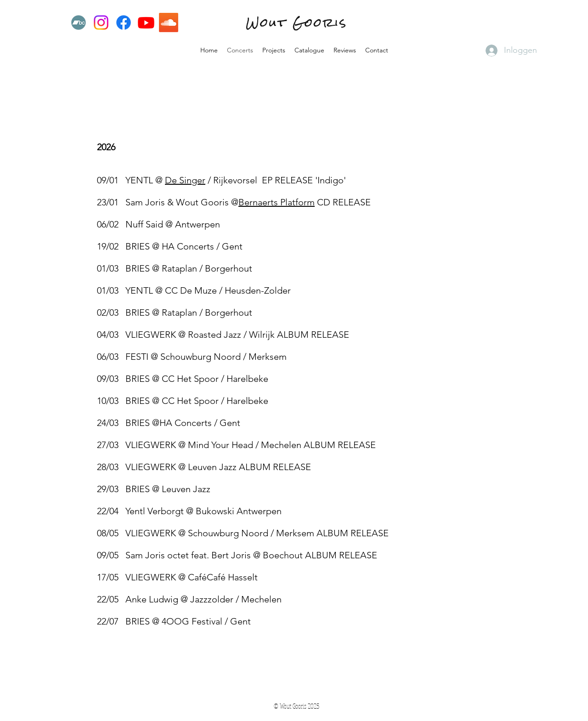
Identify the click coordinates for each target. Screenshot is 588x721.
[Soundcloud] (169, 23)
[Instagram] (101, 23)
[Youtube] (146, 23)
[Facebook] (124, 23)
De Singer (185, 180)
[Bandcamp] (79, 23)
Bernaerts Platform (277, 202)
